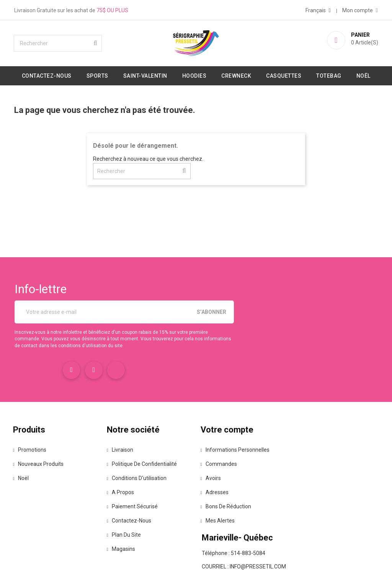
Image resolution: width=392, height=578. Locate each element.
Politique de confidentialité (146, 442)
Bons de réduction (229, 485)
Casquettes (298, 75)
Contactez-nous (61, 75)
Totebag (343, 75)
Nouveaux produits (43, 442)
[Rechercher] (60, 42)
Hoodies (209, 75)
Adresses (218, 471)
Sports (112, 75)
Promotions (35, 428)
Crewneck (251, 75)
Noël (196, 94)
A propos (125, 471)
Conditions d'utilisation (141, 457)
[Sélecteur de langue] (316, 10)
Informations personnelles (238, 428)
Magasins (125, 527)
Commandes (222, 442)
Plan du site (128, 513)
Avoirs (214, 457)
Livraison (124, 428)
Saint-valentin (160, 75)
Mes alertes (221, 499)
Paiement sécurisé (136, 485)
